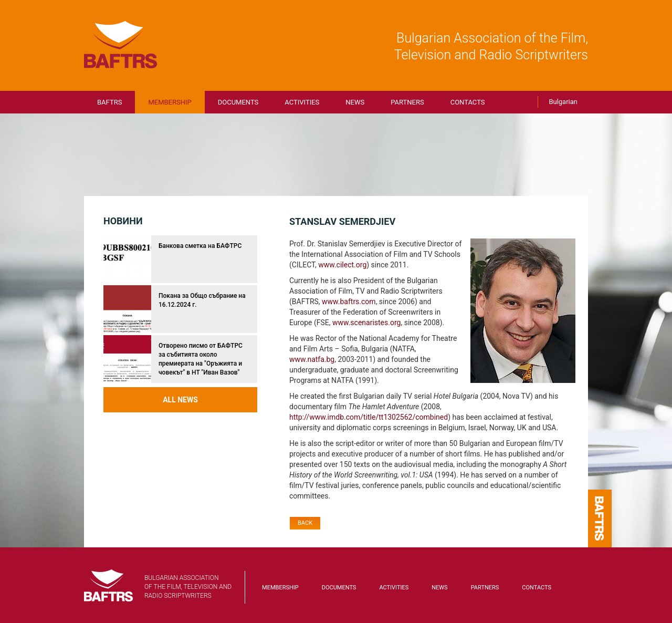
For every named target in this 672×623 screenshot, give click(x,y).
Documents (238, 102)
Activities (302, 102)
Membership (170, 102)
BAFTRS (121, 45)
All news (180, 400)
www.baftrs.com (349, 302)
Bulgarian (563, 102)
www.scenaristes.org (366, 323)
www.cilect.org (342, 265)
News (355, 102)
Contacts (468, 102)
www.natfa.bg (312, 359)
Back (305, 523)
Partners (407, 102)
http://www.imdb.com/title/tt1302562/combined (369, 417)
